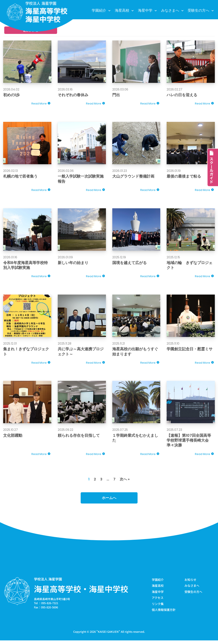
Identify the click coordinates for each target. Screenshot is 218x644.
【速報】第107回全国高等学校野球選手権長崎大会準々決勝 (189, 443)
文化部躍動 (13, 438)
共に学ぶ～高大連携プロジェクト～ (81, 353)
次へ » (125, 482)
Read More (39, 104)
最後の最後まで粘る (184, 177)
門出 (116, 95)
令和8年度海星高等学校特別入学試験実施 (25, 266)
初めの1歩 (11, 95)
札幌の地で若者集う (20, 177)
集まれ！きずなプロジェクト (26, 353)
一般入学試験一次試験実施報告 (81, 179)
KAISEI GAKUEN (108, 635)
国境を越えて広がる (129, 264)
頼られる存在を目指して (79, 438)
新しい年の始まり (73, 264)
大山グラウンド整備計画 (133, 177)
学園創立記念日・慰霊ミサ (190, 351)
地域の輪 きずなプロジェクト (190, 266)
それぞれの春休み (73, 95)
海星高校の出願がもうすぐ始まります (135, 353)
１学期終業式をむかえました (135, 440)
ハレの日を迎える (182, 95)
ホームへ (109, 501)
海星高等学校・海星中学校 (81, 592)
